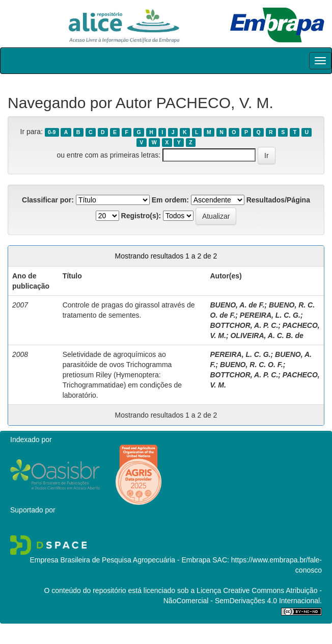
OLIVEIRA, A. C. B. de (267, 336)
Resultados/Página (278, 200)
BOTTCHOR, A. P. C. (244, 325)
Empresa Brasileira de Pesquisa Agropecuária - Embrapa (120, 560)
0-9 (52, 132)
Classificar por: (48, 200)
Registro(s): (141, 216)
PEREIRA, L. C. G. (270, 315)
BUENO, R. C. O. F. (252, 365)
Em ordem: (170, 200)
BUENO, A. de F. (238, 305)
